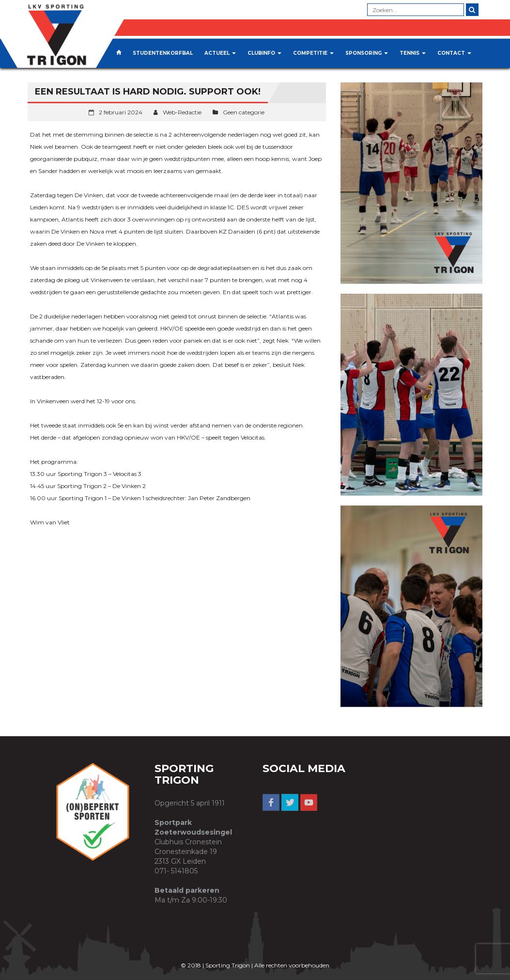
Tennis (413, 53)
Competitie (313, 53)
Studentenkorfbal (163, 53)
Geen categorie (244, 112)
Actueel (220, 53)
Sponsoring (367, 53)
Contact (454, 53)
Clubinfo (264, 53)
